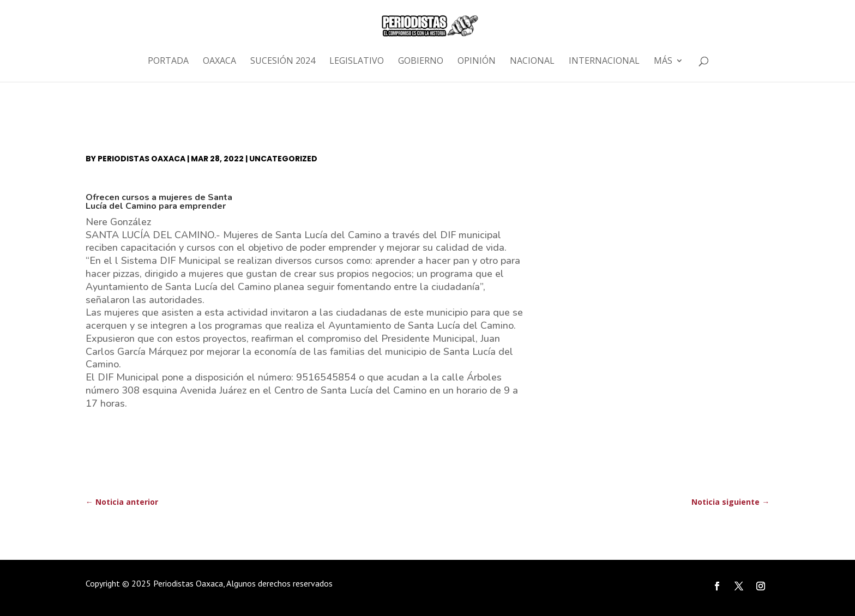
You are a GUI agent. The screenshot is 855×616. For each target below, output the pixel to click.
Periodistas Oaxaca (142, 159)
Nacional (532, 62)
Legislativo (357, 62)
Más (663, 62)
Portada (168, 62)
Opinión (477, 62)
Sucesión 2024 (283, 62)
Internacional (604, 62)
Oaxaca (219, 62)
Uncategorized (283, 159)
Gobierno (421, 62)
